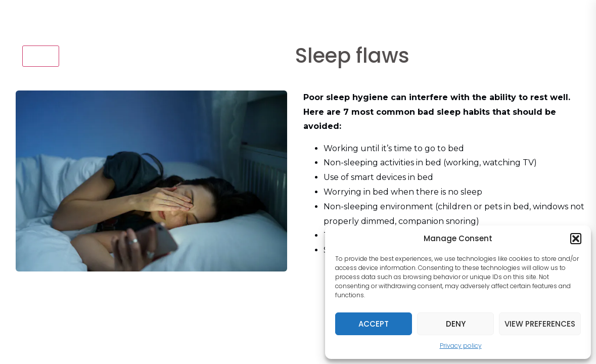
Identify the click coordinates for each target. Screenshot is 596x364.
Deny (456, 324)
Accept (374, 324)
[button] (576, 239)
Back (41, 56)
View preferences (540, 324)
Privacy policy (461, 346)
